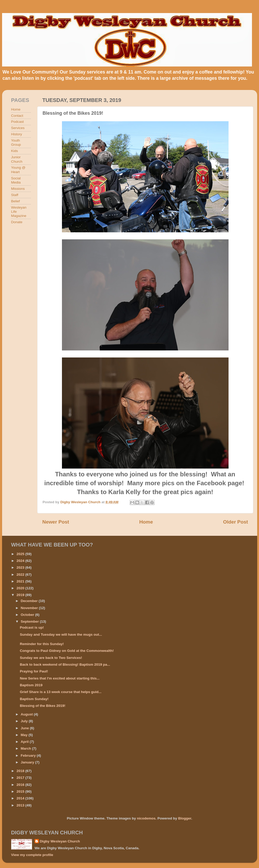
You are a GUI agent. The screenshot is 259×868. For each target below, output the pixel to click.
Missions (18, 189)
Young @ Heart (18, 170)
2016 (21, 785)
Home (146, 522)
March (27, 748)
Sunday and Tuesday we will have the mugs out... (61, 635)
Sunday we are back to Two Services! (51, 658)
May (25, 735)
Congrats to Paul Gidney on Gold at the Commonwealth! (67, 651)
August (27, 714)
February (29, 755)
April (25, 742)
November (30, 608)
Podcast (18, 122)
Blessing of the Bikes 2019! (43, 706)
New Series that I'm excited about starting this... (60, 678)
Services (18, 128)
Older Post (236, 522)
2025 (21, 554)
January (28, 762)
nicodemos (146, 818)
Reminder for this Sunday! (42, 644)
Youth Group (16, 142)
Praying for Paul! (34, 671)
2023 (21, 567)
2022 (21, 575)
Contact (17, 116)
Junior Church (17, 159)
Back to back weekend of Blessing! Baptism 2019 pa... (65, 664)
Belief (16, 201)
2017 (21, 778)
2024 (21, 561)
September (30, 621)
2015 (21, 791)
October (28, 615)
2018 (21, 771)
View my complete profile (32, 855)
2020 (21, 588)
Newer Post (56, 522)
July (25, 721)
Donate (17, 222)
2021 (21, 581)
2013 (21, 805)
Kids (15, 151)
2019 (21, 595)
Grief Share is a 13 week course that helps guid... (61, 692)
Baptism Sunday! (34, 699)
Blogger (185, 818)
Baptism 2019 (31, 685)
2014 (21, 798)
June (25, 728)
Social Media (16, 180)
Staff (15, 195)
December (30, 601)
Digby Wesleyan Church (60, 841)
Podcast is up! (32, 627)
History (17, 134)
